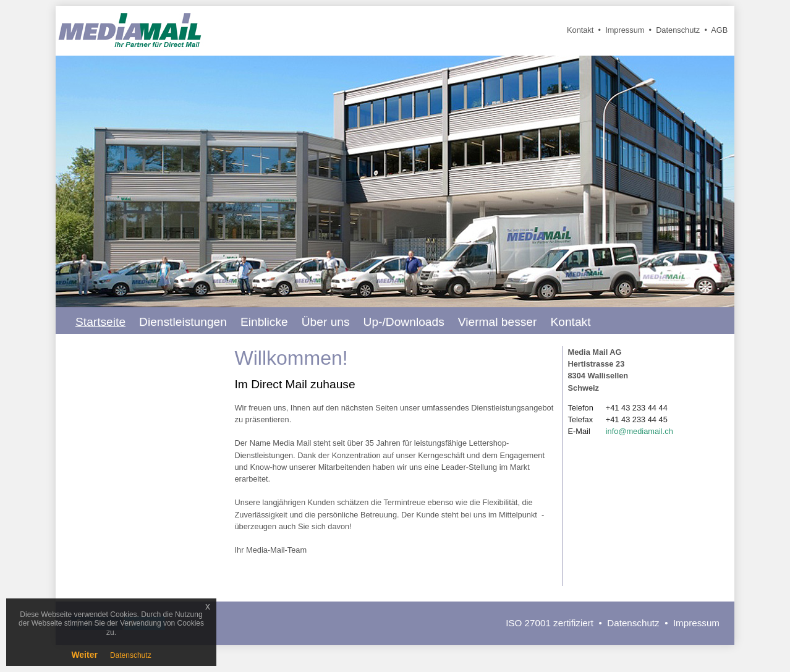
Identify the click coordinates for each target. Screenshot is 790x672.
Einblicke (264, 322)
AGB (719, 30)
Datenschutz (678, 30)
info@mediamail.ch (639, 431)
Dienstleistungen (183, 322)
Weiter (84, 655)
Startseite (100, 322)
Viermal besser (498, 322)
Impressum (625, 30)
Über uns (326, 322)
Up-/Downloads (404, 322)
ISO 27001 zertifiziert (550, 623)
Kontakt (580, 30)
